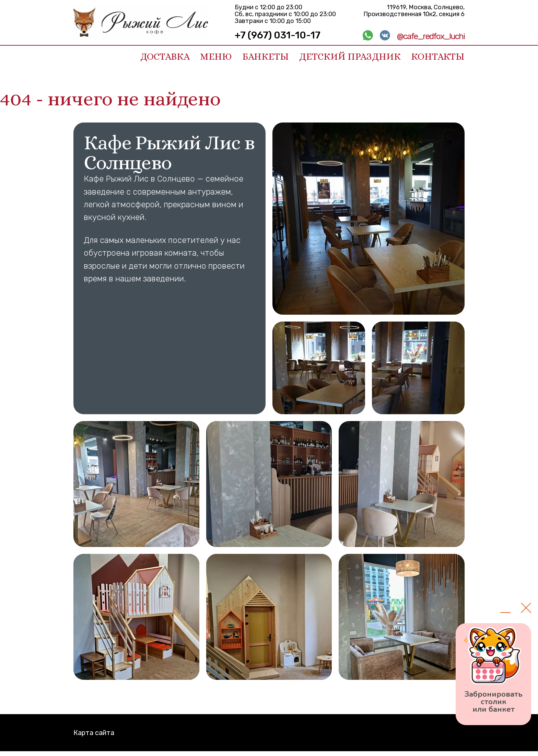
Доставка (165, 57)
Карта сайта (94, 733)
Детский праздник (350, 57)
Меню (216, 57)
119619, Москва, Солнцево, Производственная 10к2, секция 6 (414, 11)
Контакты (438, 57)
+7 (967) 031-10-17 (278, 35)
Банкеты (266, 57)
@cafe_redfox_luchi (431, 36)
